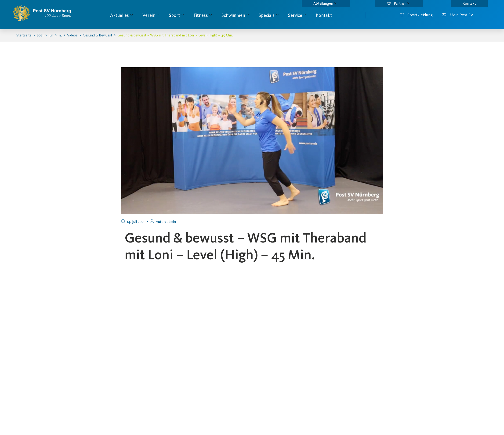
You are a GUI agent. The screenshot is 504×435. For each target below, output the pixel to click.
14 (60, 35)
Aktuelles (121, 15)
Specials (269, 15)
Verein (151, 15)
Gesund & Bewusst (98, 35)
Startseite (24, 35)
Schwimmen (235, 15)
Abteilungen (325, 4)
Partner (398, 4)
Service (297, 15)
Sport (176, 15)
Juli (51, 35)
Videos (72, 35)
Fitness (203, 15)
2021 (40, 35)
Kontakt (469, 3)
